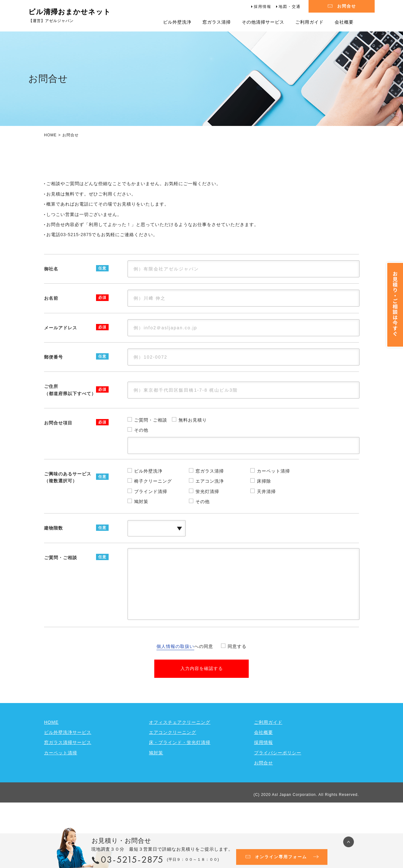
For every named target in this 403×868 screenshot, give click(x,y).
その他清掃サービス (263, 22)
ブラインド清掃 (151, 522)
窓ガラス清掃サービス (68, 774)
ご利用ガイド (309, 22)
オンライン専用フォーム (281, 857)
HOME (50, 135)
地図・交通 (290, 7)
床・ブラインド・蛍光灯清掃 (180, 774)
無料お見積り (193, 451)
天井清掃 (266, 522)
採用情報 (263, 7)
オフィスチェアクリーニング (180, 753)
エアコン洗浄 (210, 512)
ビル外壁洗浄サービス (68, 763)
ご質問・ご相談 (151, 451)
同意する (237, 678)
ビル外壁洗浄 (177, 22)
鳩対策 (141, 533)
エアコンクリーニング (173, 763)
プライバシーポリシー (278, 784)
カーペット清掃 (273, 502)
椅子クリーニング (153, 512)
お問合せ (347, 6)
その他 (141, 461)
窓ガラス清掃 (217, 22)
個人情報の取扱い (175, 678)
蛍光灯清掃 (207, 522)
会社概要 (344, 22)
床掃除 (264, 512)
